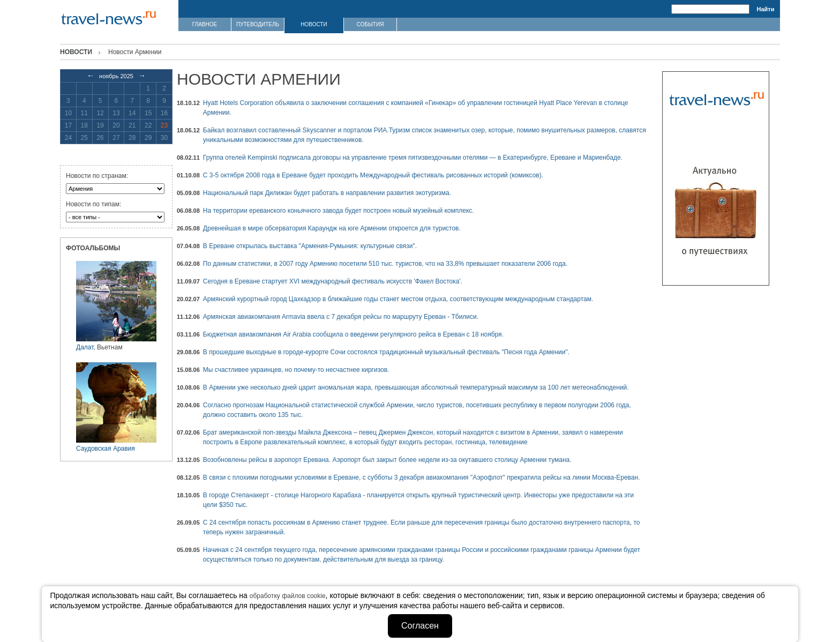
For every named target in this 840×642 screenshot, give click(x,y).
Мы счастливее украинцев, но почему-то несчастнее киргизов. (296, 370)
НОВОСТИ (314, 24)
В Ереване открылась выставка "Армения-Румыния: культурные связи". (310, 246)
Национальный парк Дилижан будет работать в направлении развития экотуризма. (327, 193)
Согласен (420, 626)
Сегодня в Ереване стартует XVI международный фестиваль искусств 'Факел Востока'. (333, 281)
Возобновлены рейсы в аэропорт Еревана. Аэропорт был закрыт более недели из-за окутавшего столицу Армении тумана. (387, 460)
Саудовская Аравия (106, 449)
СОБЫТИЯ (370, 24)
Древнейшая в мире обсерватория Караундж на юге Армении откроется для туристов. (332, 228)
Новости (76, 52)
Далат (85, 347)
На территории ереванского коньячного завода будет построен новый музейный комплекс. (339, 211)
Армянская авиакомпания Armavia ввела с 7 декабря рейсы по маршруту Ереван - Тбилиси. (341, 317)
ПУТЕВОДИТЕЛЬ (258, 24)
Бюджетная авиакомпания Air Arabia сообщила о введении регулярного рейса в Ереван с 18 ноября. (353, 334)
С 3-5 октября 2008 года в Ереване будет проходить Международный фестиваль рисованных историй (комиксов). (373, 175)
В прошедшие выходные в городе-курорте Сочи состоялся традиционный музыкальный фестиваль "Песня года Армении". (386, 352)
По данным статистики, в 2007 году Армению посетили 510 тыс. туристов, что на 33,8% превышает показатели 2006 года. (385, 264)
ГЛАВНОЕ (205, 24)
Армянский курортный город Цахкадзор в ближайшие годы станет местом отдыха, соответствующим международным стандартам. (398, 299)
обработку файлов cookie (288, 596)
